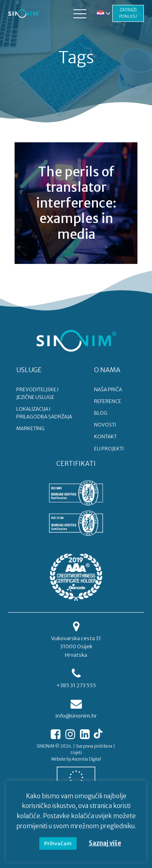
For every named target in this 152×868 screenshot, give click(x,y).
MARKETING (30, 428)
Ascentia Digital (86, 759)
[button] (80, 13)
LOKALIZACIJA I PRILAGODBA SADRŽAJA (44, 413)
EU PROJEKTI (109, 449)
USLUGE (29, 370)
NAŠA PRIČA (108, 389)
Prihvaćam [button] (58, 843)
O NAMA (107, 370)
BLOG (101, 413)
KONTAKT (105, 436)
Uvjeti (76, 753)
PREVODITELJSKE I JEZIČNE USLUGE (37, 393)
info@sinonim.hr (76, 716)
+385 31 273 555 (76, 685)
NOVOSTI (105, 425)
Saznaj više (105, 843)
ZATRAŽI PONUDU (128, 13)
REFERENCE (108, 401)
